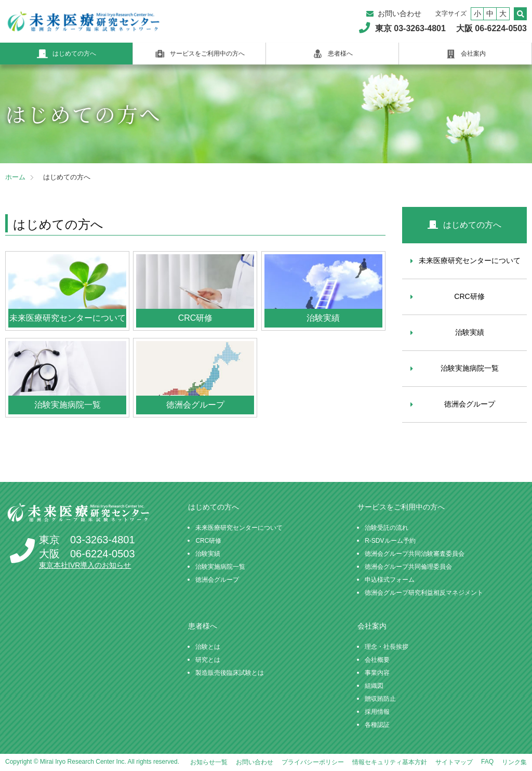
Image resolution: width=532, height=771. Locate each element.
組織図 (374, 686)
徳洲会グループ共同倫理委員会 (408, 567)
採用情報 (377, 712)
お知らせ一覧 (209, 762)
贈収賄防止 (380, 699)
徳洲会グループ (470, 404)
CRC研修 (469, 296)
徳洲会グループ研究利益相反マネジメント (424, 593)
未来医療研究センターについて (470, 260)
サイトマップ (454, 762)
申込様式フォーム (390, 580)
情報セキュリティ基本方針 (390, 762)
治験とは (208, 647)
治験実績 (470, 332)
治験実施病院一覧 (470, 368)
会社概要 (377, 660)
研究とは (208, 660)
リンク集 (514, 762)
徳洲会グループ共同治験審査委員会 (415, 554)
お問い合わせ (400, 14)
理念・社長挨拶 (387, 647)
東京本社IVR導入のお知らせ (85, 565)
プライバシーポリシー (313, 762)
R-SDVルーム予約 (390, 541)
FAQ (487, 762)
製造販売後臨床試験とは (230, 673)
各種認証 (377, 725)
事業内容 (377, 673)
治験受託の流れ (387, 528)
